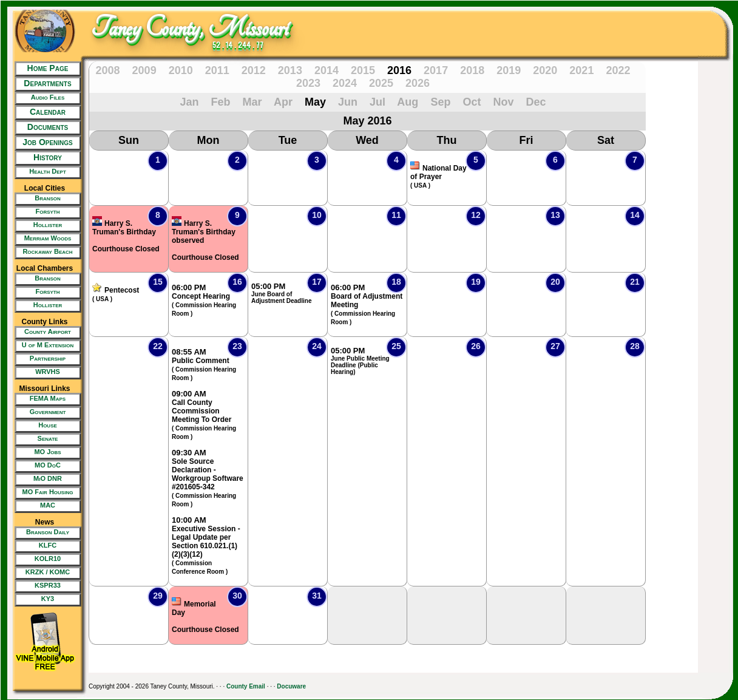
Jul (377, 102)
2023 (308, 83)
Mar (252, 102)
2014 (327, 70)
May (315, 102)
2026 (418, 83)
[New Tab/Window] (45, 98)
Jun (348, 102)
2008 (108, 70)
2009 (144, 70)
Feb (221, 102)
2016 (399, 70)
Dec (536, 102)
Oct (472, 102)
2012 (254, 70)
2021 (581, 70)
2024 (345, 83)
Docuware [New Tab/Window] (291, 686)
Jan (189, 102)
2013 (290, 70)
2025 (381, 83)
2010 (181, 70)
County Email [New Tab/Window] (246, 686)
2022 (618, 70)
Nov (503, 102)
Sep (440, 102)
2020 (545, 70)
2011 (217, 70)
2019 (509, 70)
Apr (283, 102)
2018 (472, 70)
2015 (363, 70)
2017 (436, 70)
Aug (408, 102)
